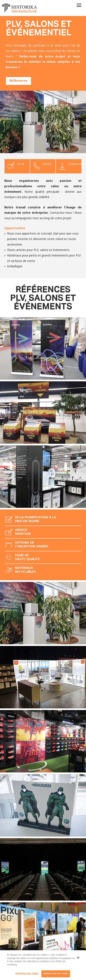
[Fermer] (78, 958)
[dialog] (43, 965)
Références (18, 81)
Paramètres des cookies (27, 974)
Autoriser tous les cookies (56, 974)
